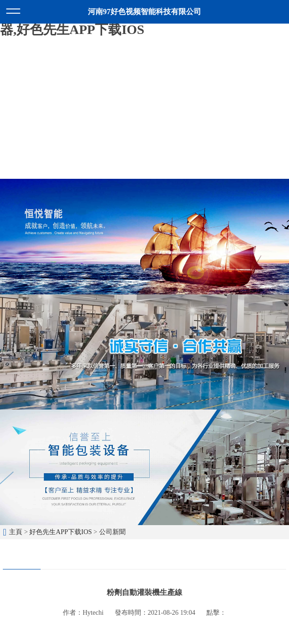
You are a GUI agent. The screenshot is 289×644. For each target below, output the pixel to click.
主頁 (16, 532)
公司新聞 (112, 532)
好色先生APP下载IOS (60, 532)
